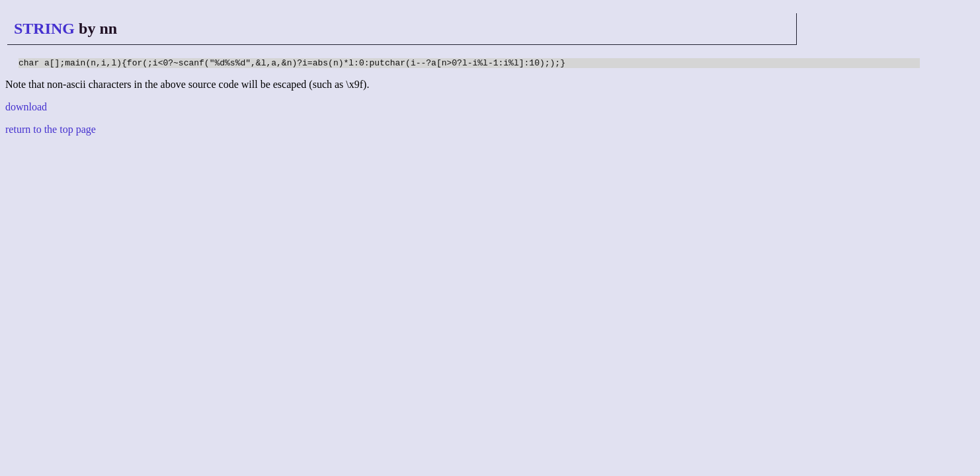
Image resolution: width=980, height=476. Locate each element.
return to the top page (51, 131)
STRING (44, 28)
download (26, 109)
